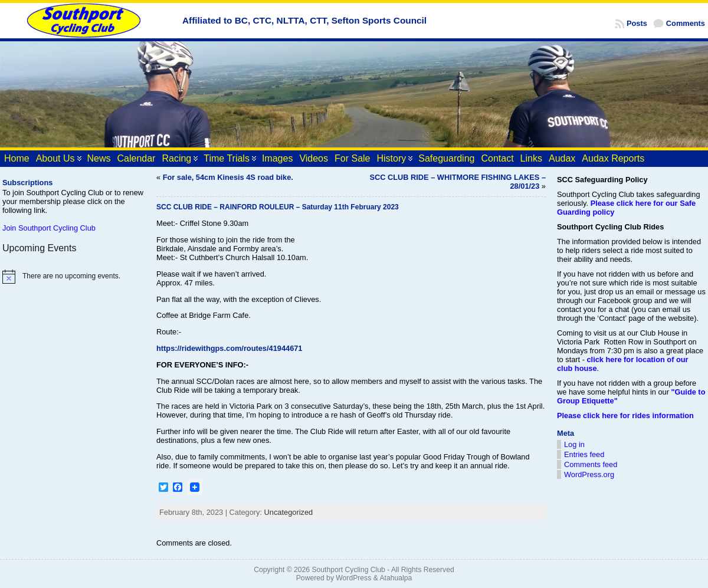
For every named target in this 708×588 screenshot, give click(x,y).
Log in (574, 444)
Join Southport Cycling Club (49, 228)
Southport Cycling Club (348, 570)
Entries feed (584, 454)
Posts (637, 23)
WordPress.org (589, 474)
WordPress (353, 578)
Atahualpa (396, 578)
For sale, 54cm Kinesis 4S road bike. (228, 177)
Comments (686, 23)
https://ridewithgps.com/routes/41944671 (229, 348)
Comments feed (591, 464)
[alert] (74, 277)
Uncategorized (289, 512)
